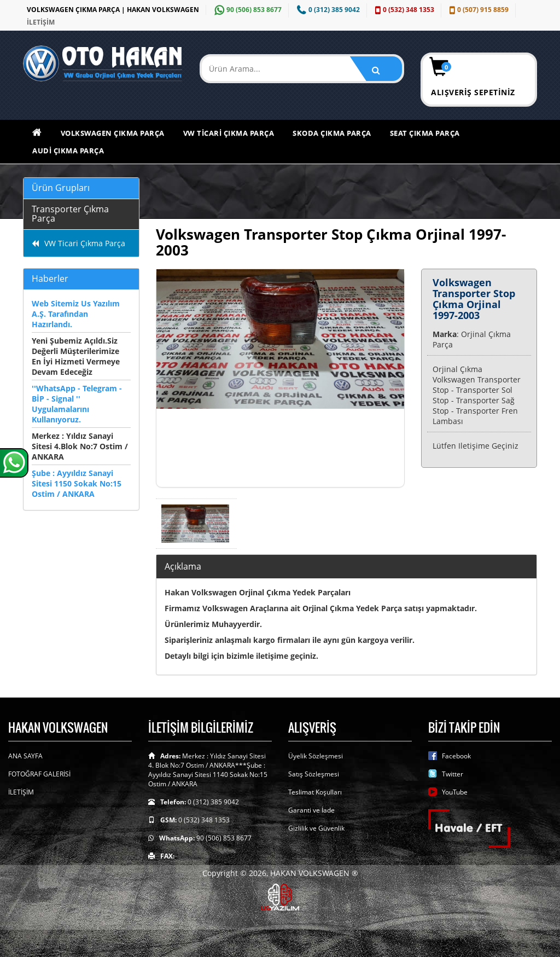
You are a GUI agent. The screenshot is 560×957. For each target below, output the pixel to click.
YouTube (455, 792)
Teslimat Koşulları (315, 792)
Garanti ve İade (311, 810)
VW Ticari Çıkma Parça (229, 133)
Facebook (456, 756)
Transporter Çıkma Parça (70, 214)
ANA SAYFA (25, 756)
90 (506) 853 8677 (247, 10)
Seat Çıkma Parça (425, 133)
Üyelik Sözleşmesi (316, 756)
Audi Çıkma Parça (68, 150)
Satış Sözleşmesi (314, 774)
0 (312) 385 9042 (327, 10)
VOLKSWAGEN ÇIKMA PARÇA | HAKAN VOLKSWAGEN (113, 10)
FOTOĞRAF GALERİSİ (39, 774)
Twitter (453, 774)
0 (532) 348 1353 (403, 10)
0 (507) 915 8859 (478, 10)
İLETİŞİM (41, 22)
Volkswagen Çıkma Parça (113, 133)
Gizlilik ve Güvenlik (316, 828)
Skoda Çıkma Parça (332, 133)
